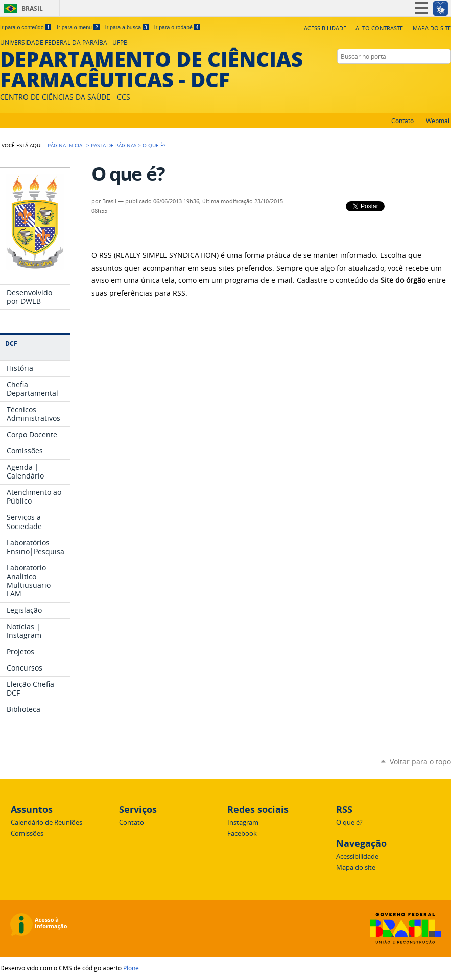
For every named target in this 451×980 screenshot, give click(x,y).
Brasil (32, 8)
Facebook (446, 76)
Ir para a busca (127, 27)
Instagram (433, 76)
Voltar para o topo (420, 762)
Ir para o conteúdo (26, 27)
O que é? (349, 822)
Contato (402, 121)
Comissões (27, 834)
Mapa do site (432, 28)
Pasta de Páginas (114, 145)
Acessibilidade (325, 28)
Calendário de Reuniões (46, 822)
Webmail (438, 121)
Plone (131, 968)
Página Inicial (66, 145)
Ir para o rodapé (177, 27)
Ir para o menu (78, 27)
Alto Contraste (379, 28)
